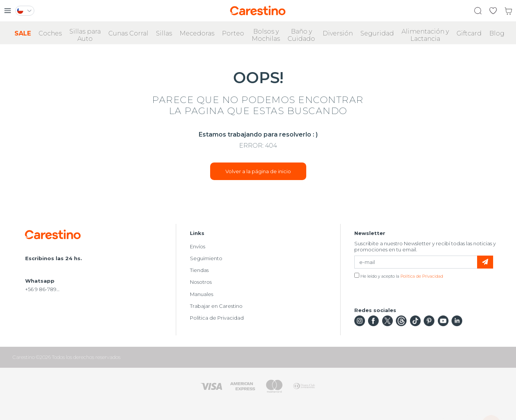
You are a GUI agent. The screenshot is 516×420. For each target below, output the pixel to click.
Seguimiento (206, 258)
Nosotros (201, 282)
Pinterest (429, 321)
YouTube (443, 321)
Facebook (373, 321)
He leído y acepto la (399, 276)
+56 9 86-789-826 (43, 289)
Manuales (202, 294)
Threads (401, 321)
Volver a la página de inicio (258, 171)
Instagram (360, 321)
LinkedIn (457, 321)
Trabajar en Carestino (216, 306)
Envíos (198, 246)
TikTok (415, 321)
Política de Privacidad (217, 318)
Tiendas (199, 270)
